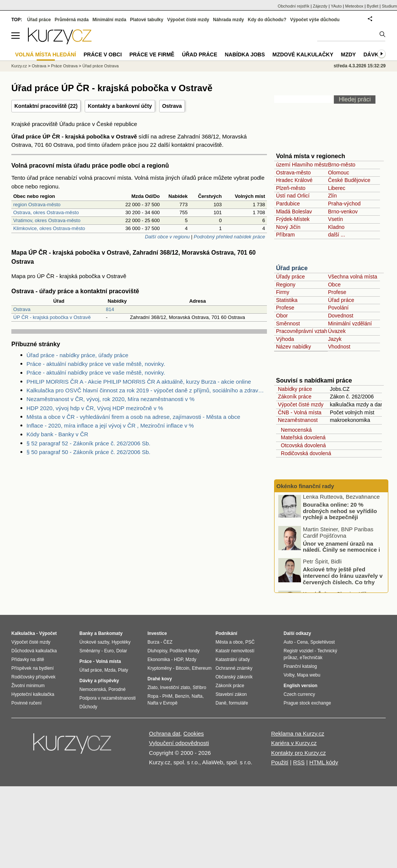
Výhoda (285, 339)
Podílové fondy (184, 651)
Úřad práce (292, 268)
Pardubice (288, 204)
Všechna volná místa (352, 277)
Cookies (194, 733)
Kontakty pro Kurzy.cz (299, 753)
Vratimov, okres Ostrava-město (47, 220)
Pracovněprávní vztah (302, 331)
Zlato (153, 688)
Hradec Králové (294, 180)
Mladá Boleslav (294, 212)
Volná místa (108, 661)
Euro (109, 651)
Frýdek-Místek (293, 219)
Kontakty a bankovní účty (120, 106)
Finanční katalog (300, 666)
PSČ (250, 642)
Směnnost (288, 324)
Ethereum (202, 668)
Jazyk (335, 339)
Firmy (283, 292)
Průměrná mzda (71, 20)
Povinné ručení (26, 703)
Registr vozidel (299, 651)
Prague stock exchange (307, 703)
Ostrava (172, 106)
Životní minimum (28, 686)
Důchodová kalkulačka (34, 651)
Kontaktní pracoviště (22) (46, 106)
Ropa (153, 696)
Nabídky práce (295, 389)
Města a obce (229, 642)
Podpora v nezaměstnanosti (108, 698)
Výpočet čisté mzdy (301, 404)
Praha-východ (344, 204)
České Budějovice (349, 180)
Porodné (117, 689)
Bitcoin (183, 668)
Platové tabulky (147, 20)
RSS (299, 762)
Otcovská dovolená (302, 445)
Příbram (285, 235)
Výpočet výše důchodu (315, 20)
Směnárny (90, 651)
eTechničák (311, 658)
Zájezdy (320, 6)
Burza (153, 642)
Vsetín (335, 219)
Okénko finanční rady (305, 486)
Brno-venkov (343, 212)
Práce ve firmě (152, 54)
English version (300, 686)
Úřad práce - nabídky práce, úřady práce (77, 355)
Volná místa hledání (46, 54)
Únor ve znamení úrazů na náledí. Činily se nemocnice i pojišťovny (341, 552)
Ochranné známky (234, 668)
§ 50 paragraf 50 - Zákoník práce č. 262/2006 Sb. (88, 452)
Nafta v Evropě (162, 703)
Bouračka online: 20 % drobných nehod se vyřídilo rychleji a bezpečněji (340, 513)
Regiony (286, 285)
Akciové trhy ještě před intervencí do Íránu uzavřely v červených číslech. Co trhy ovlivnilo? (343, 581)
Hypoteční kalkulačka (33, 694)
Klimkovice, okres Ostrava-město (49, 228)
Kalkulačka (23, 633)
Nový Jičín (288, 227)
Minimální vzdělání (350, 324)
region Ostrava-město (37, 205)
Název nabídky (294, 347)
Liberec (337, 188)
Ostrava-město (293, 173)
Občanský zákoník (234, 677)
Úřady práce (290, 277)
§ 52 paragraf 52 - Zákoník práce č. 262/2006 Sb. (88, 443)
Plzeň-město (291, 188)
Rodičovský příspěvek (33, 677)
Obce (334, 285)
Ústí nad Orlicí (293, 196)
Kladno (336, 227)
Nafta (197, 696)
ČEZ (168, 642)
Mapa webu (309, 675)
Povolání (338, 308)
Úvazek (337, 331)
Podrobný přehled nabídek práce (229, 237)
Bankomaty (110, 633)
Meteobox (354, 6)
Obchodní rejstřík (294, 6)
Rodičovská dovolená (305, 453)
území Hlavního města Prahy (310, 165)
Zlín (332, 196)
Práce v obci (103, 54)
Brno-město (341, 165)
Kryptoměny (160, 668)
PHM (167, 696)
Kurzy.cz (19, 66)
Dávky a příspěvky (99, 681)
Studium (389, 6)
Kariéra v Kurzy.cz (294, 743)
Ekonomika (159, 660)
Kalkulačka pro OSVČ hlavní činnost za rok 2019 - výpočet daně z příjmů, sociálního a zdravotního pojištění (147, 390)
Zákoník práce (295, 397)
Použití (280, 762)
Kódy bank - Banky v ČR (57, 434)
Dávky (373, 54)
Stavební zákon (231, 694)
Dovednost (340, 316)
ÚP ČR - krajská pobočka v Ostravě (52, 317)
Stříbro (199, 688)
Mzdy (349, 54)
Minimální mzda (109, 20)
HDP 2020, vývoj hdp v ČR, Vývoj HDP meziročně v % (95, 408)
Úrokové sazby (94, 642)
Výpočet (48, 633)
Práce (86, 661)
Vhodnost (339, 347)
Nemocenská (295, 430)
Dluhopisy (157, 651)
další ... (336, 235)
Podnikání (226, 633)
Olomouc (338, 173)
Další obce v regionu (167, 237)
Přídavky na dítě (28, 660)
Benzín (182, 696)
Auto (288, 642)
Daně (221, 703)
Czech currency (299, 694)
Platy (123, 670)
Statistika (287, 300)
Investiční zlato (175, 688)
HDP (178, 660)
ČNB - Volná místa (300, 412)
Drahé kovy (160, 679)
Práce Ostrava (64, 66)
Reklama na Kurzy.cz (298, 733)
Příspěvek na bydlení (33, 668)
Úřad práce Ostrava (101, 66)
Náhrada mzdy (228, 20)
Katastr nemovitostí (235, 651)
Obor (282, 316)
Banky (86, 633)
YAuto (336, 6)
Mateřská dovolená (302, 437)
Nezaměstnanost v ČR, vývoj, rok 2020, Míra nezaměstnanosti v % (110, 399)
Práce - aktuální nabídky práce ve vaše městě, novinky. (96, 364)
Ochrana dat (165, 733)
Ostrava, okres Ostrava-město (46, 212)
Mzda (110, 670)
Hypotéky (121, 642)
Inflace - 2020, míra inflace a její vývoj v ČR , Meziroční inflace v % (110, 425)
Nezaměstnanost (298, 420)
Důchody (88, 707)
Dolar (122, 651)
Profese (337, 292)
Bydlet (373, 6)
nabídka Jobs (245, 54)
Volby (289, 675)
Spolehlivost (323, 642)
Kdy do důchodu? (267, 20)
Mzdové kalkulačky (303, 54)
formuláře (238, 703)
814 (110, 309)
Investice (157, 633)
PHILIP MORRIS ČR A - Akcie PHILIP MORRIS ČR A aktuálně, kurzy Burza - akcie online (139, 382)
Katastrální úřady (233, 660)
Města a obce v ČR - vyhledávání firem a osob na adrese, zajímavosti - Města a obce (133, 417)
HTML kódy (324, 762)
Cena (302, 642)
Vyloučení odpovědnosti (179, 743)
